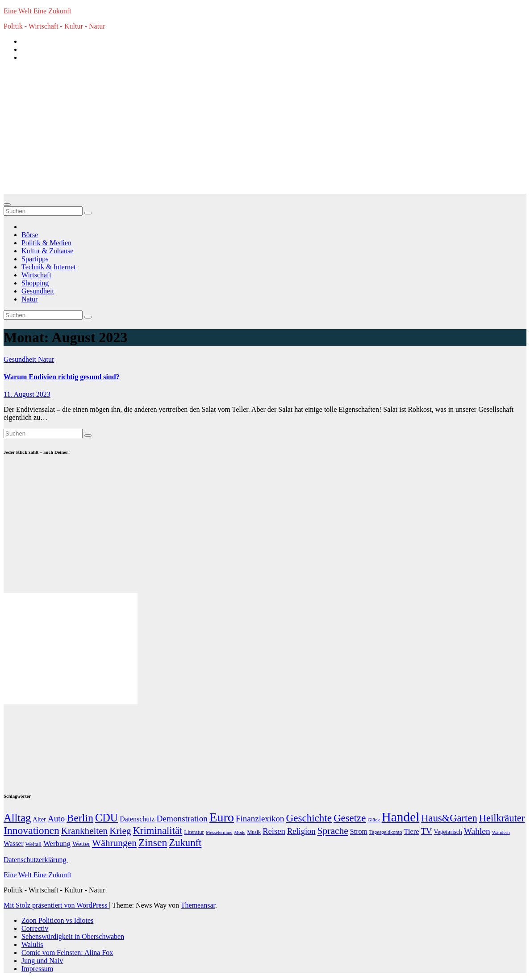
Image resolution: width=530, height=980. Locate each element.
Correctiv (35, 928)
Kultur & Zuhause (47, 251)
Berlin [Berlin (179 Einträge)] (80, 818)
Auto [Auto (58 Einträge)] (56, 819)
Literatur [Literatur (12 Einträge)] (194, 832)
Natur (29, 299)
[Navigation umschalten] (7, 205)
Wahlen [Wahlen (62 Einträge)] (477, 831)
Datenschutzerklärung (36, 860)
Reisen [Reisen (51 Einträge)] (274, 831)
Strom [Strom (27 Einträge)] (359, 831)
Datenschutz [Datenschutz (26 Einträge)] (137, 819)
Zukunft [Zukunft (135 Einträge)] (185, 843)
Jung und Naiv (42, 961)
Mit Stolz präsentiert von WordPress (56, 905)
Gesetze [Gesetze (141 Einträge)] (350, 818)
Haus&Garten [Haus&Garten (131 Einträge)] (449, 818)
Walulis (32, 944)
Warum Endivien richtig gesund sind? (62, 377)
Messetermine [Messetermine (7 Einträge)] (219, 832)
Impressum (37, 969)
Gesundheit (38, 291)
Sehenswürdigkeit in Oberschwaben (73, 936)
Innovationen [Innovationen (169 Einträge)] (31, 830)
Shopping (35, 283)
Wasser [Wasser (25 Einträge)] (14, 844)
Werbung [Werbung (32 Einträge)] (57, 844)
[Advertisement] (265, 131)
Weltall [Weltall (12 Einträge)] (33, 844)
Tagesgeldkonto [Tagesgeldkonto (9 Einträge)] (386, 832)
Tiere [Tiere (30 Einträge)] (411, 831)
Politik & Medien (46, 243)
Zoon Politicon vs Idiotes (57, 920)
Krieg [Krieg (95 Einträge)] (120, 831)
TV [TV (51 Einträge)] (427, 831)
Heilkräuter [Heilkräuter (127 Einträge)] (502, 818)
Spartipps (35, 259)
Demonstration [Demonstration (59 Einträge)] (182, 819)
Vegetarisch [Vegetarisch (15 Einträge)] (448, 832)
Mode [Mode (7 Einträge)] (240, 832)
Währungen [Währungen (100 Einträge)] (114, 843)
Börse (30, 235)
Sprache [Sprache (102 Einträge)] (333, 831)
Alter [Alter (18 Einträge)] (39, 819)
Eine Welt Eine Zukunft (38, 11)
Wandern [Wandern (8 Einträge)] (501, 832)
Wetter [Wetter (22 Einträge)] (81, 844)
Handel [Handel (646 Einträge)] (401, 817)
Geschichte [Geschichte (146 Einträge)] (309, 818)
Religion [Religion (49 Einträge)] (301, 831)
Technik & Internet (49, 267)
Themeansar (198, 905)
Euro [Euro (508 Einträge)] (222, 817)
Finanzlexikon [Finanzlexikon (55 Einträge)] (260, 819)
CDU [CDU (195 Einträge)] (106, 818)
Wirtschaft (36, 275)
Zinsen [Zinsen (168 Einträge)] (153, 842)
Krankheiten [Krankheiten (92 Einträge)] (84, 831)
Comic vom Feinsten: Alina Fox (67, 953)
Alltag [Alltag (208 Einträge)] (17, 818)
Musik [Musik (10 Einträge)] (254, 832)
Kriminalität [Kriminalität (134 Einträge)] (157, 831)
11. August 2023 (27, 394)
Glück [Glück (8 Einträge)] (374, 820)
